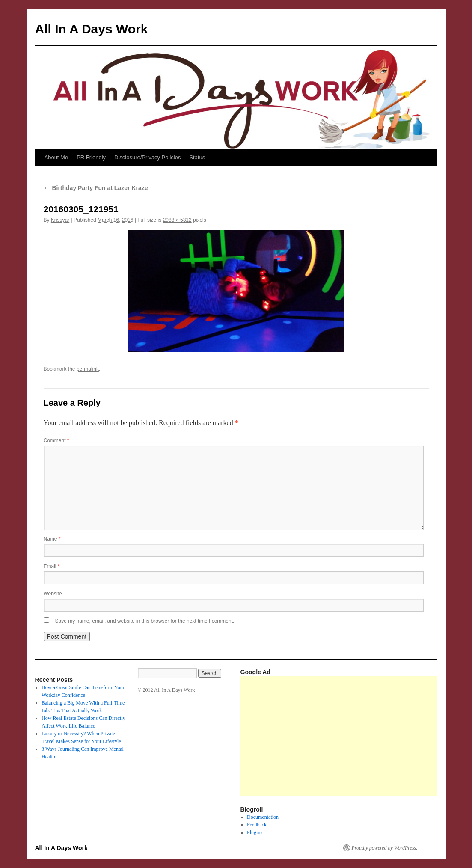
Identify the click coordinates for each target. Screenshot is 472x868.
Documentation (263, 817)
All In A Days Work (92, 29)
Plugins (255, 832)
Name (52, 539)
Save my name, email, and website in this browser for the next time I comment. (145, 621)
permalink (88, 369)
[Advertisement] (356, 736)
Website (53, 594)
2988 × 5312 (177, 220)
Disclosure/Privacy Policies (147, 157)
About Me (56, 157)
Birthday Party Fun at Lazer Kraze (96, 188)
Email (52, 566)
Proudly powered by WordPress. (385, 848)
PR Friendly (91, 157)
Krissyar (60, 220)
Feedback (257, 825)
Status (197, 157)
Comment (56, 440)
